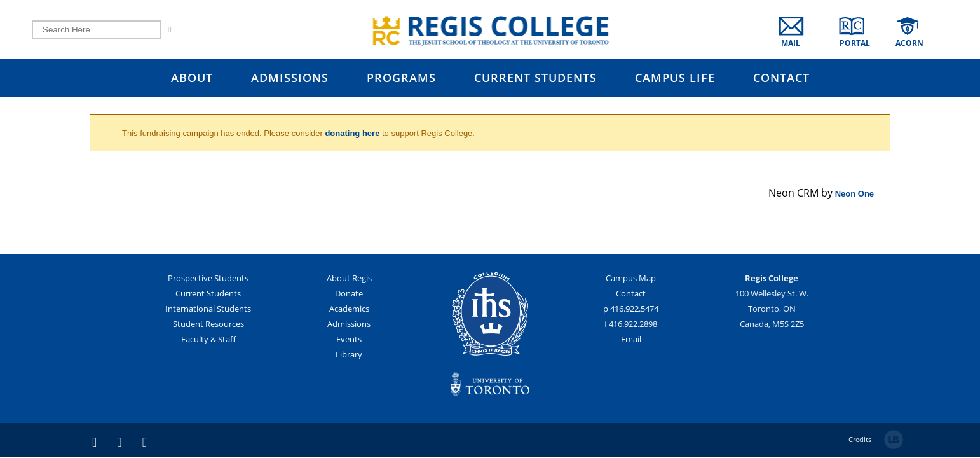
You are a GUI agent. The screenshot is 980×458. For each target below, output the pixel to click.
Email (631, 340)
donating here (352, 133)
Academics (349, 310)
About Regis (349, 279)
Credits (860, 441)
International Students (208, 310)
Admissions (349, 325)
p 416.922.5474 (631, 310)
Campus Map (631, 279)
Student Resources (208, 325)
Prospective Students (208, 279)
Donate (349, 295)
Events (349, 340)
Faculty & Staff (208, 340)
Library (349, 356)
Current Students (208, 295)
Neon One (854, 194)
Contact (631, 295)
